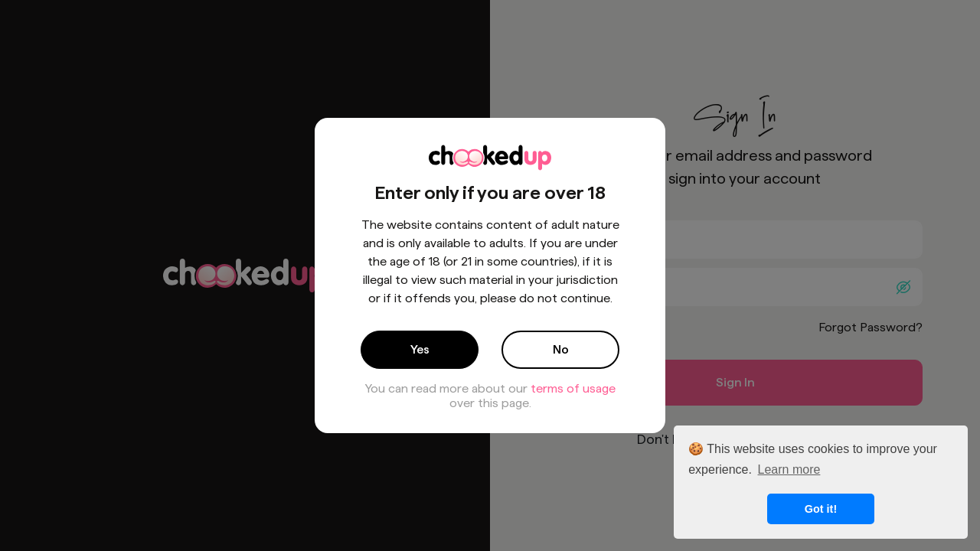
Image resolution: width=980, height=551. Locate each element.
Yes (420, 349)
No (561, 349)
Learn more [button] (789, 469)
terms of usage (573, 388)
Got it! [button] (821, 509)
